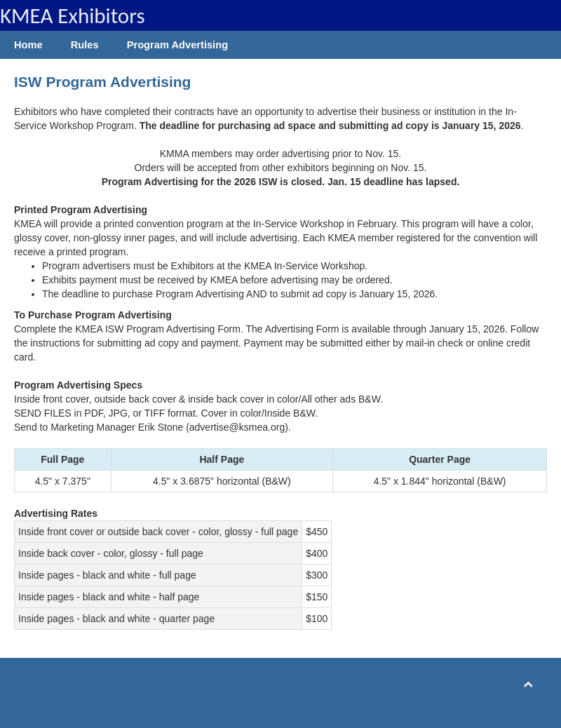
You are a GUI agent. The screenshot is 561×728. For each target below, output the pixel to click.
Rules (85, 45)
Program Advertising (177, 45)
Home (28, 45)
